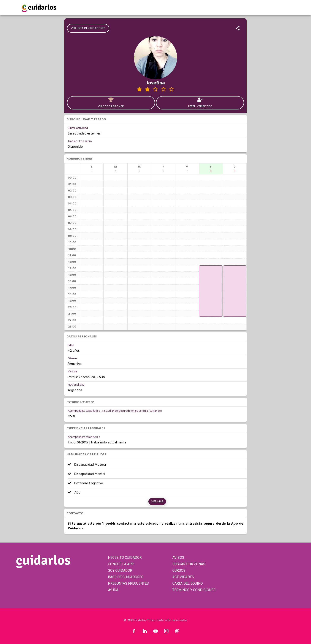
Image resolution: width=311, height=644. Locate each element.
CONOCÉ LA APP (121, 564)
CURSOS (179, 570)
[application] (211, 291)
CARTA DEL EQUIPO (188, 583)
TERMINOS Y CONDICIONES (194, 590)
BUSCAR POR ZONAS (189, 564)
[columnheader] (92, 169)
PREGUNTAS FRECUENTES (128, 583)
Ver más (157, 502)
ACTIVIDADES (183, 577)
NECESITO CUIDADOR (125, 558)
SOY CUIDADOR (120, 570)
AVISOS (178, 558)
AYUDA (113, 590)
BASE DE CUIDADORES (126, 577)
